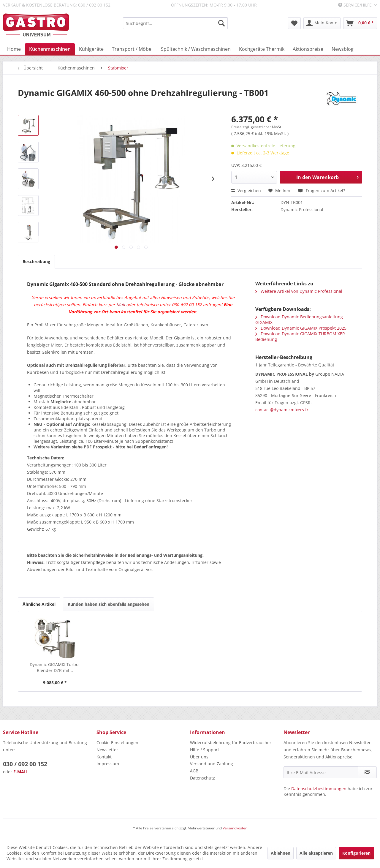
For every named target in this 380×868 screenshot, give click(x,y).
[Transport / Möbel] (132, 49)
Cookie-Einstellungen (117, 743)
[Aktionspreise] (308, 49)
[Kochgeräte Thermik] (262, 49)
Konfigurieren (356, 853)
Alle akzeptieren (316, 853)
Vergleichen (246, 190)
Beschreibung (36, 261)
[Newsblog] (343, 49)
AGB (194, 771)
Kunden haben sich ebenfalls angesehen (109, 604)
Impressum (108, 764)
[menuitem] (175, 23)
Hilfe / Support (205, 750)
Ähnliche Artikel (39, 604)
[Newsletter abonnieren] (367, 772)
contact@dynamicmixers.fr (282, 410)
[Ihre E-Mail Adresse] (321, 772)
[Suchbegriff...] (175, 23)
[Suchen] (221, 23)
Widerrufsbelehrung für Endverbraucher (231, 743)
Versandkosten (235, 828)
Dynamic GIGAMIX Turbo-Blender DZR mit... (55, 667)
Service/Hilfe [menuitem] (356, 5)
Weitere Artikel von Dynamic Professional (299, 291)
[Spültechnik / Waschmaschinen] (196, 49)
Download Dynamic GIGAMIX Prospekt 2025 (301, 328)
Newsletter (107, 750)
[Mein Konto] (322, 23)
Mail (121, 305)
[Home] (14, 49)
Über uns (199, 757)
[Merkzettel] (294, 23)
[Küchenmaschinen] (50, 49)
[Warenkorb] (360, 23)
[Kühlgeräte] (91, 49)
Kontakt (104, 757)
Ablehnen (281, 853)
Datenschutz (202, 778)
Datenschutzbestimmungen (319, 789)
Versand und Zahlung (212, 764)
